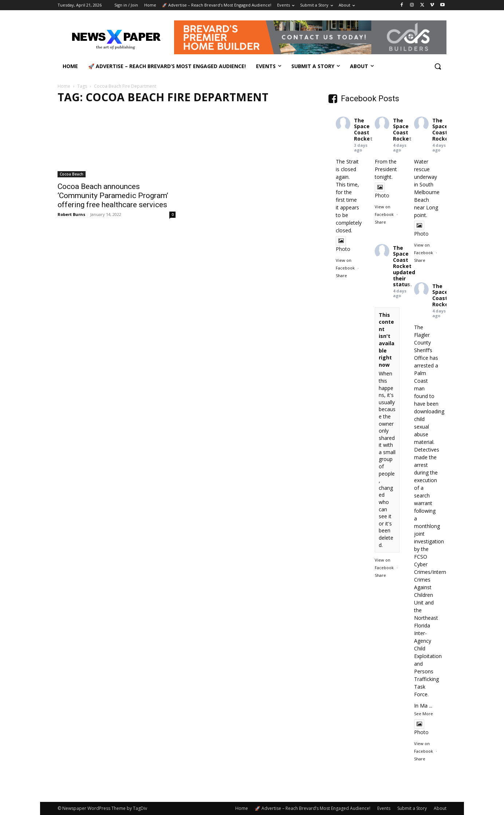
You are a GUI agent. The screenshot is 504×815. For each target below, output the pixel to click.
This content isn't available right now (387, 340)
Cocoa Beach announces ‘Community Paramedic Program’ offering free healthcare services (113, 196)
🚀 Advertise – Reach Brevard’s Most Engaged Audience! (313, 808)
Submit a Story (412, 808)
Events (384, 808)
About (440, 808)
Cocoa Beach (72, 174)
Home (64, 86)
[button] (438, 66)
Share (341, 275)
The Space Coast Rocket (363, 129)
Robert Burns (71, 214)
